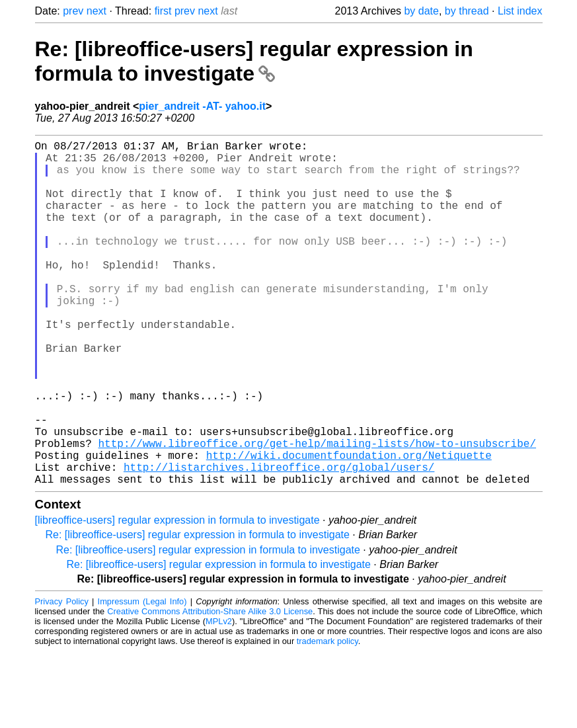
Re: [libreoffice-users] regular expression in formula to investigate (254, 61)
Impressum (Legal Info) (142, 678)
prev (73, 11)
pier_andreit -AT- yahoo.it (202, 106)
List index (520, 11)
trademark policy (327, 718)
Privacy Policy (62, 678)
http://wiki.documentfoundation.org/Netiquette (349, 526)
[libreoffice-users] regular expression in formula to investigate (177, 597)
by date (421, 11)
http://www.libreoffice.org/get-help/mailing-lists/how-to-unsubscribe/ (317, 512)
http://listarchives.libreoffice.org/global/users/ (279, 541)
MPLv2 (219, 698)
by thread (467, 11)
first (163, 11)
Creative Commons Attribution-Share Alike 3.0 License (210, 688)
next (96, 11)
